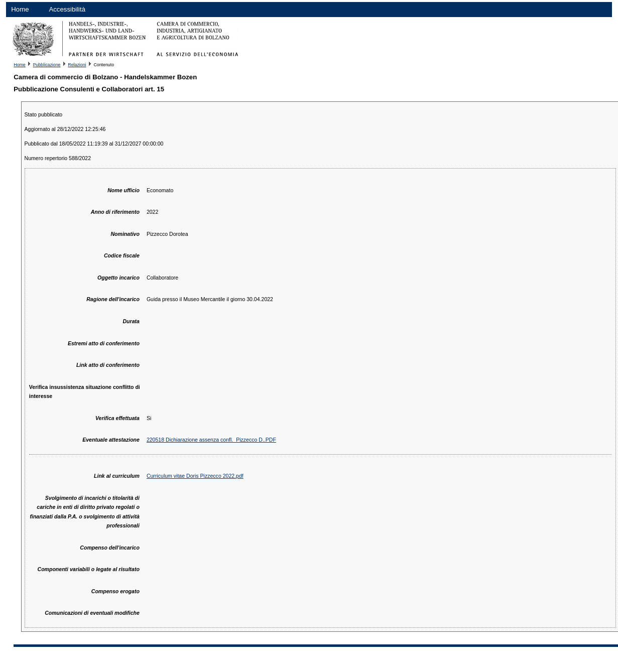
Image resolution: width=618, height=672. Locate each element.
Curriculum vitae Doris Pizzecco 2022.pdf (195, 476)
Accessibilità (67, 9)
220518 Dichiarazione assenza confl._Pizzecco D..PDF (211, 440)
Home (20, 9)
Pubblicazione (47, 65)
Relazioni (77, 65)
